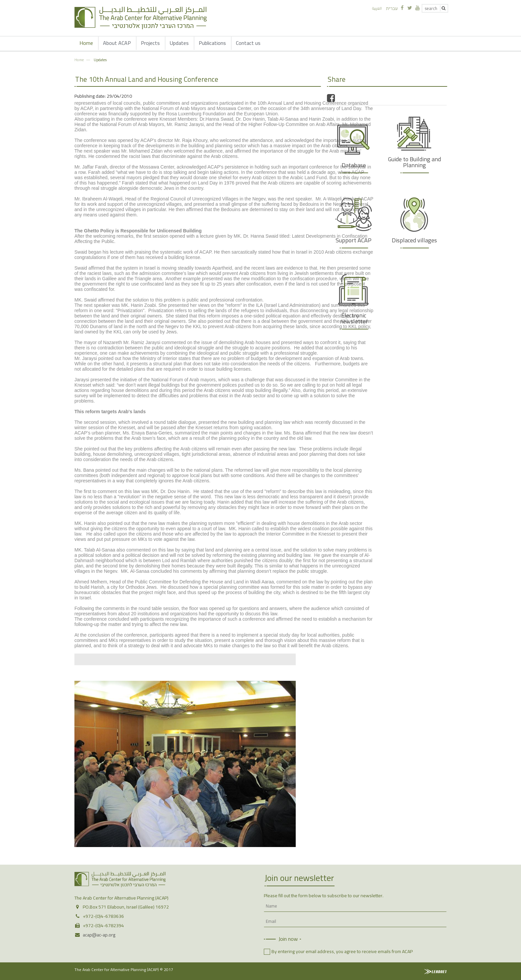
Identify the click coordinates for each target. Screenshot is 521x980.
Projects (150, 43)
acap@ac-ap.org (99, 935)
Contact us (248, 43)
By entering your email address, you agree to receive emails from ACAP (342, 951)
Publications (212, 43)
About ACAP (117, 43)
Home (86, 43)
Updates (179, 43)
